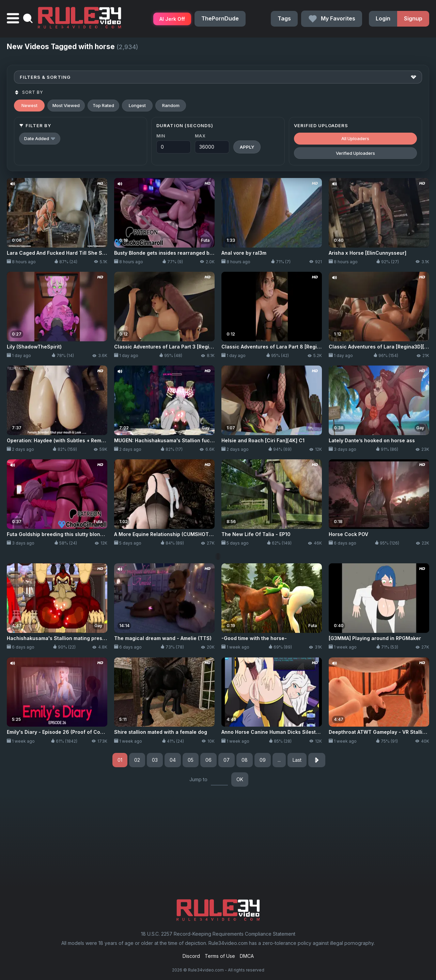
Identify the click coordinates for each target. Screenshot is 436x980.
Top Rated (103, 105)
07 (227, 760)
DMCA (247, 956)
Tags (284, 18)
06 (208, 760)
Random (171, 105)
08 (245, 760)
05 (191, 760)
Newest (29, 105)
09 (263, 760)
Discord (191, 956)
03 (155, 760)
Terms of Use (220, 956)
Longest (137, 105)
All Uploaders (355, 138)
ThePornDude (220, 18)
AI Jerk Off (172, 19)
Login (383, 18)
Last (297, 760)
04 (173, 760)
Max (200, 136)
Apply (247, 147)
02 (137, 760)
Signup (413, 18)
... (279, 760)
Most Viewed (66, 105)
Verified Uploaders (355, 153)
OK (240, 779)
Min (161, 136)
